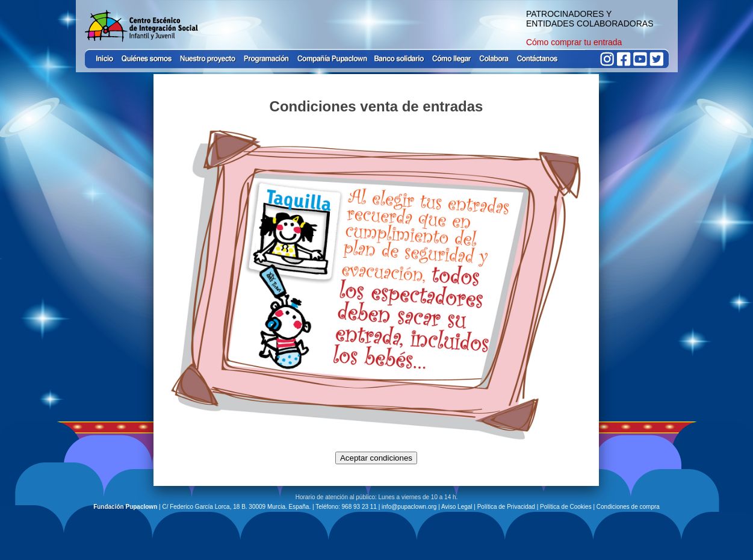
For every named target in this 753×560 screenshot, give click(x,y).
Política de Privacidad (506, 507)
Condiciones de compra (628, 507)
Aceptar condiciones (376, 458)
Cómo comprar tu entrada (574, 42)
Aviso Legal (457, 507)
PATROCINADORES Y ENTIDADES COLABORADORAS (590, 19)
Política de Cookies (566, 507)
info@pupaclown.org (409, 507)
